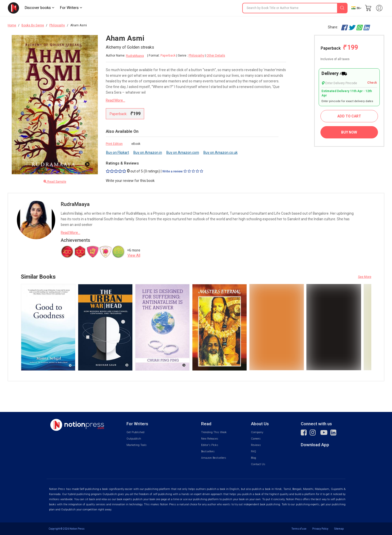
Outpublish (134, 439)
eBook (136, 144)
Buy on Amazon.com (183, 153)
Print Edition (114, 144)
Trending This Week (214, 432)
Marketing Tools (137, 445)
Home (12, 25)
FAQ (253, 451)
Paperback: (125, 114)
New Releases (210, 439)
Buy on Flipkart (118, 153)
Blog (253, 458)
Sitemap (339, 529)
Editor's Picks (210, 445)
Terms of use (299, 529)
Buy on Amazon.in (148, 153)
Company (257, 432)
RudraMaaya (135, 56)
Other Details (216, 56)
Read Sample (55, 182)
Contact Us (258, 464)
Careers (256, 439)
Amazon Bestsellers (214, 458)
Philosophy (57, 25)
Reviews (256, 445)
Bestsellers (208, 451)
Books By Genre (33, 25)
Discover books (39, 8)
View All (134, 255)
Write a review (183, 171)
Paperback (339, 48)
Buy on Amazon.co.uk (221, 153)
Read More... (116, 100)
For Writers (71, 8)
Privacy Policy (320, 529)
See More (365, 277)
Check (372, 83)
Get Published (135, 432)
